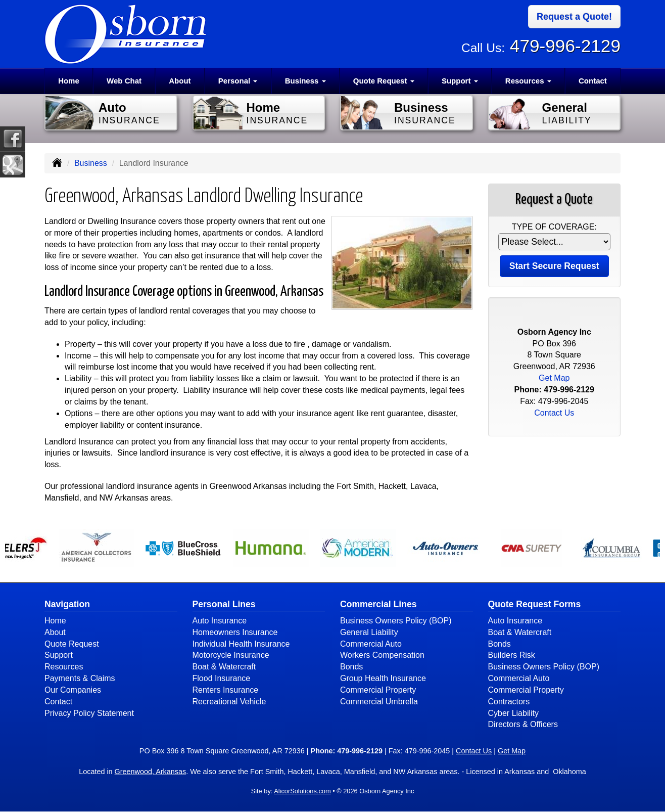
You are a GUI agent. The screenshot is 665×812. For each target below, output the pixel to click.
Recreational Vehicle (229, 702)
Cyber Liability (513, 713)
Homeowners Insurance (235, 632)
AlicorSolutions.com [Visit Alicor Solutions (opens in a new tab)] (302, 791)
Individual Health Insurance (241, 644)
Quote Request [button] (384, 81)
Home (69, 81)
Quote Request (72, 644)
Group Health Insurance (383, 678)
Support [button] (460, 81)
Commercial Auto (371, 644)
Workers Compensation (382, 655)
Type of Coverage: (554, 227)
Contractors (509, 702)
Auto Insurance (220, 621)
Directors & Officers (523, 724)
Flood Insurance (222, 678)
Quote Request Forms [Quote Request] (535, 604)
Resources (64, 667)
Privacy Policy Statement (89, 713)
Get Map (554, 378)
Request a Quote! (574, 17)
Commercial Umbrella (379, 702)
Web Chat (124, 81)
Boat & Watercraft (224, 667)
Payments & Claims (80, 678)
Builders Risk (512, 655)
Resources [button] (528, 81)
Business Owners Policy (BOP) (396, 621)
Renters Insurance (226, 690)
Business (91, 163)
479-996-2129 (565, 46)
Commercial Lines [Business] (378, 604)
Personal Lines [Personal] (224, 604)
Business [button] (305, 81)
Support (59, 655)
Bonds (351, 667)
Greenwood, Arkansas (151, 772)
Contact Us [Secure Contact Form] (554, 413)
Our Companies (73, 690)
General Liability (369, 632)
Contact (593, 81)
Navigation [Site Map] (67, 604)
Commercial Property (378, 690)
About (180, 81)
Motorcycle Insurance (231, 655)
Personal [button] (238, 81)
